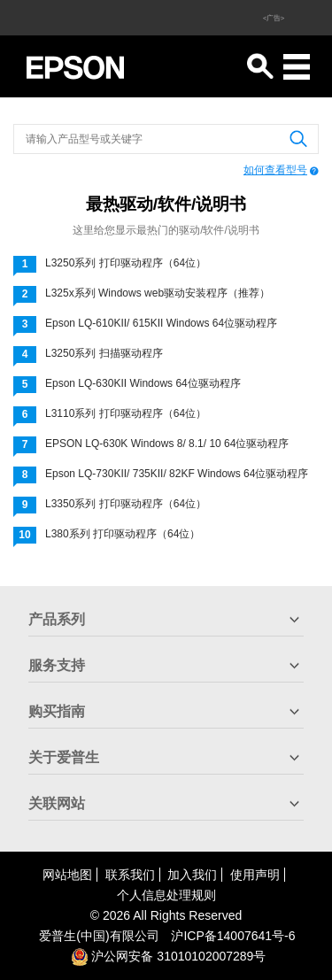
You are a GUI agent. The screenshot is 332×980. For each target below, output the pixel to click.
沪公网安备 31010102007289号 (169, 956)
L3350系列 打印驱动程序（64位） (126, 504)
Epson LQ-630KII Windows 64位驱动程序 (143, 383)
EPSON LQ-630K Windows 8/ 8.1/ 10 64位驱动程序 (167, 444)
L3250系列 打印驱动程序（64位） (126, 263)
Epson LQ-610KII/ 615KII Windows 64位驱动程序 (161, 323)
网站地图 (67, 875)
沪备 (233, 936)
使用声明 (255, 875)
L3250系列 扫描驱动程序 (104, 353)
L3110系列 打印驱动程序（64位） (126, 413)
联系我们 (130, 875)
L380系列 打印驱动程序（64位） (123, 534)
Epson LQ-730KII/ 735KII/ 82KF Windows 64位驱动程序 (177, 474)
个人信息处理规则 (166, 895)
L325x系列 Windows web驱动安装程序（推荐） (158, 293)
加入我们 (192, 875)
